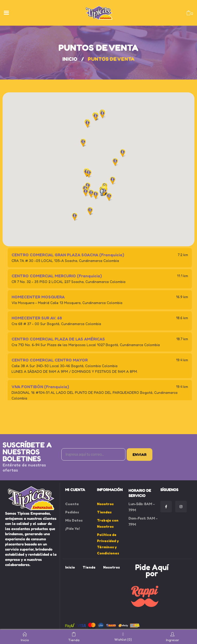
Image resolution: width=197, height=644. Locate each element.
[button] (96, 195)
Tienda (74, 637)
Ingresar (173, 637)
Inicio (70, 59)
